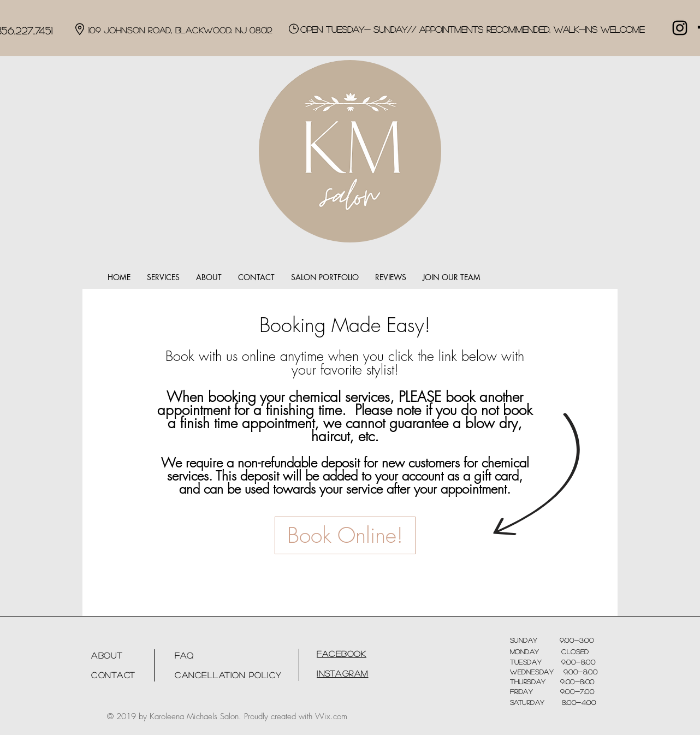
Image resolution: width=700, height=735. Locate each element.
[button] (163, 277)
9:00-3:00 (566, 640)
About (107, 655)
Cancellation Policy (228, 675)
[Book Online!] (345, 535)
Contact (113, 675)
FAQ (184, 655)
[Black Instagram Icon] (680, 28)
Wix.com (331, 716)
